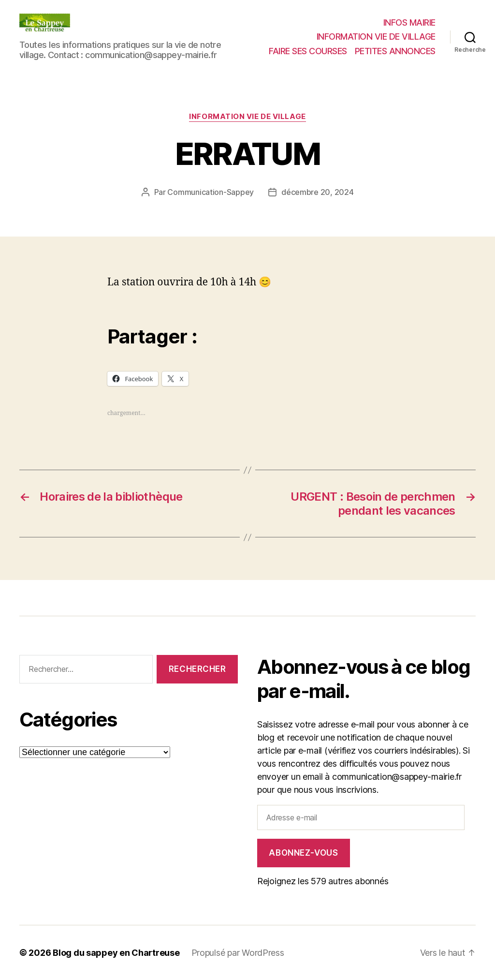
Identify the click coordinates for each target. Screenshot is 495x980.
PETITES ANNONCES (395, 51)
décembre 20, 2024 (317, 192)
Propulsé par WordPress (238, 953)
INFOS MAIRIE (409, 22)
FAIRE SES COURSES (308, 51)
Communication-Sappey (211, 192)
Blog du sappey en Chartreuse (116, 953)
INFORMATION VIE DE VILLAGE (376, 37)
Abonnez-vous (303, 853)
